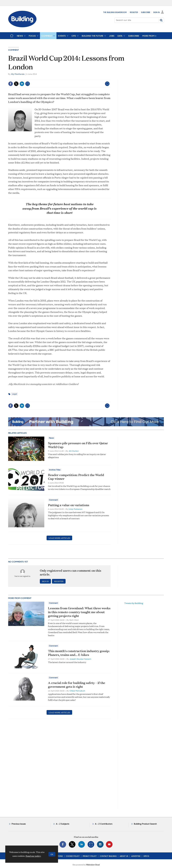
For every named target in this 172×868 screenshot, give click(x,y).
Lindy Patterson (76, 509)
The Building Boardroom (115, 12)
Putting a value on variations (69, 505)
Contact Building (108, 856)
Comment (14, 50)
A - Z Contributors (104, 824)
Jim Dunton (74, 451)
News (51, 438)
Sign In (157, 12)
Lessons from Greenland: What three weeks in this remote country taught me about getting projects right (79, 612)
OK (52, 854)
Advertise (136, 856)
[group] (149, 36)
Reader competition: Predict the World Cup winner (76, 477)
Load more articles (59, 538)
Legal (14, 394)
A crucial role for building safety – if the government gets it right (77, 685)
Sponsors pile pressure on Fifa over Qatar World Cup (78, 445)
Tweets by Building (134, 603)
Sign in (45, 581)
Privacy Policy (90, 856)
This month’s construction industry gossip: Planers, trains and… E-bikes (79, 653)
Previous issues (19, 824)
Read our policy (33, 856)
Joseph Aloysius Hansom (80, 659)
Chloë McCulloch (77, 691)
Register (134, 12)
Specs (146, 856)
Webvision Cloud (93, 865)
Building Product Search (145, 824)
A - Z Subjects (63, 824)
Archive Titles (55, 470)
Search (161, 20)
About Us (124, 856)
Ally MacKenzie (18, 74)
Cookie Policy (73, 856)
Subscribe (146, 12)
